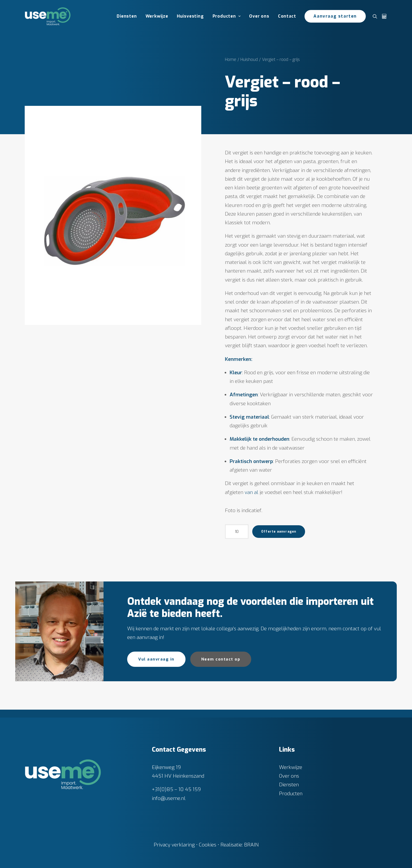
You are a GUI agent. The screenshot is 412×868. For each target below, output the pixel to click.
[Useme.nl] (48, 16)
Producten (227, 16)
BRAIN (251, 844)
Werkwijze (157, 16)
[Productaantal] (237, 532)
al (256, 492)
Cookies (208, 844)
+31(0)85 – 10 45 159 (176, 789)
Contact (287, 16)
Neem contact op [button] (221, 659)
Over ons (259, 16)
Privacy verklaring (174, 844)
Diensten (127, 16)
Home (231, 59)
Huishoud (249, 59)
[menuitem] (127, 16)
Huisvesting (190, 16)
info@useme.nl (169, 798)
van (249, 492)
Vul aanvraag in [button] (156, 659)
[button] (376, 16)
